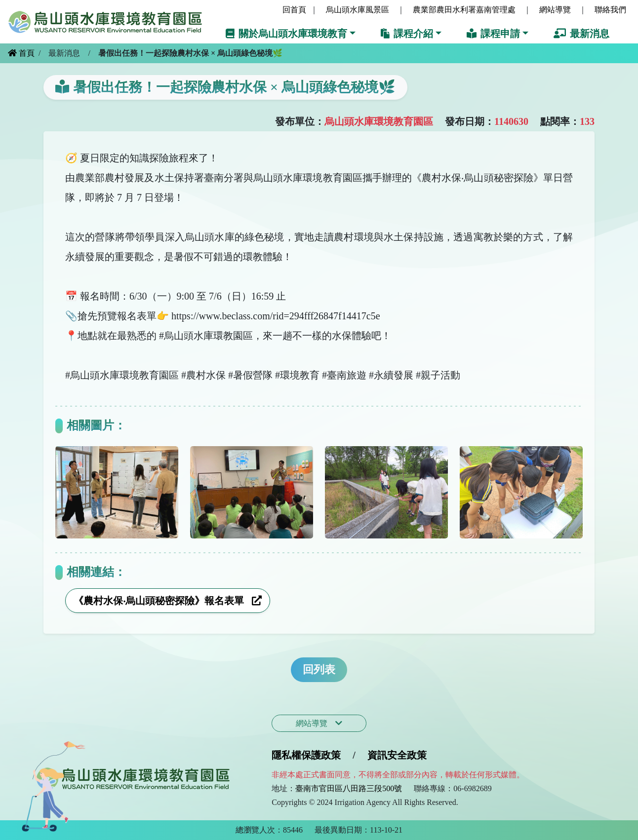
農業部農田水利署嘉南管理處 (464, 10)
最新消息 (581, 34)
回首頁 (294, 10)
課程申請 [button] (493, 34)
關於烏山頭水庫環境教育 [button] (286, 34)
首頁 (21, 53)
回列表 (319, 669)
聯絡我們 (610, 10)
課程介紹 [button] (407, 34)
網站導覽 (555, 10)
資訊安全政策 (397, 755)
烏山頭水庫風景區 (358, 10)
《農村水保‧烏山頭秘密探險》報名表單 (168, 601)
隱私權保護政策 (306, 755)
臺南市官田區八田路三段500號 (349, 788)
